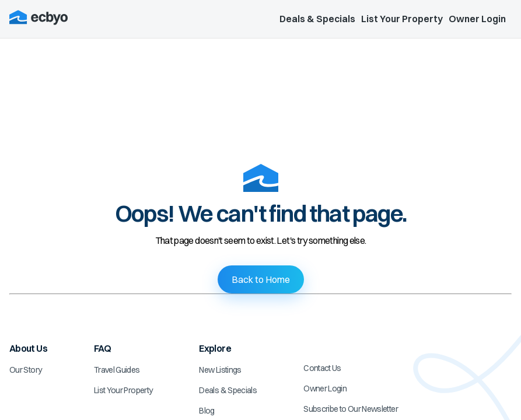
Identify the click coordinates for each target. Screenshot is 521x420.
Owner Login (477, 19)
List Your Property (402, 19)
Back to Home (261, 279)
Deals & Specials (317, 19)
